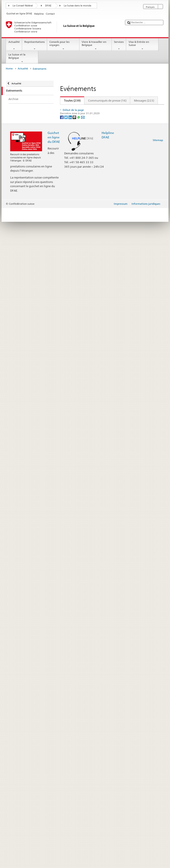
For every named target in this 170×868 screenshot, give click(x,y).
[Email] (83, 777)
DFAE (48, 6)
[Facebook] (62, 777)
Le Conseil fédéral (23, 6)
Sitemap (158, 800)
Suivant (148, 108)
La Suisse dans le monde (77, 6)
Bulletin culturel (74, 121)
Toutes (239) (70, 100)
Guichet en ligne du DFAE (54, 797)
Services (119, 45)
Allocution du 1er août (78, 659)
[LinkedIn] (71, 777)
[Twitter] (66, 777)
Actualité (14, 45)
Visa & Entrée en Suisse (142, 45)
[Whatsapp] (79, 777)
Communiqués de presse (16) (107, 100)
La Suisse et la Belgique (22, 58)
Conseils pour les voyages (63, 45)
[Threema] (75, 777)
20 (138, 108)
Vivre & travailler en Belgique (96, 45)
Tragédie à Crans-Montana (80, 336)
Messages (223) (144, 100)
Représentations (35, 45)
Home (9, 69)
